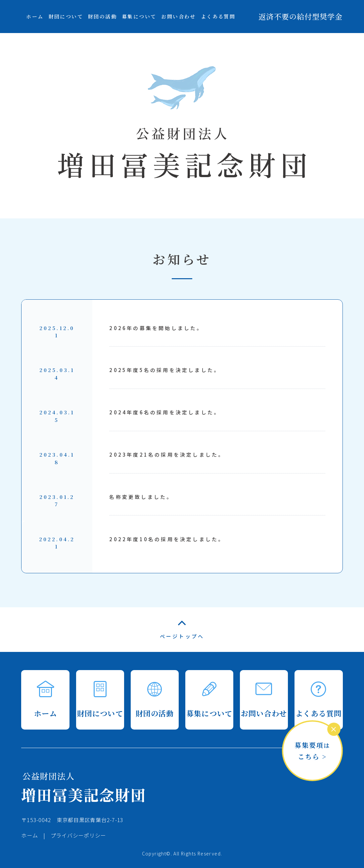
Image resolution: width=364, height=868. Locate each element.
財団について (66, 16)
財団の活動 (102, 16)
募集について (139, 16)
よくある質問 (218, 16)
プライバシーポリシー (78, 835)
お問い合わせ (178, 16)
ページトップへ (182, 630)
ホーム (35, 16)
